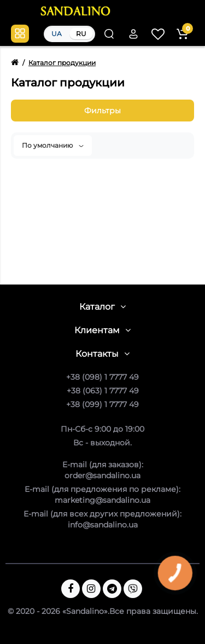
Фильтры (102, 111)
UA (57, 34)
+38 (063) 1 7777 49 (103, 391)
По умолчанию (53, 145)
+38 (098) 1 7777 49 (102, 377)
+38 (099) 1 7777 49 (102, 404)
